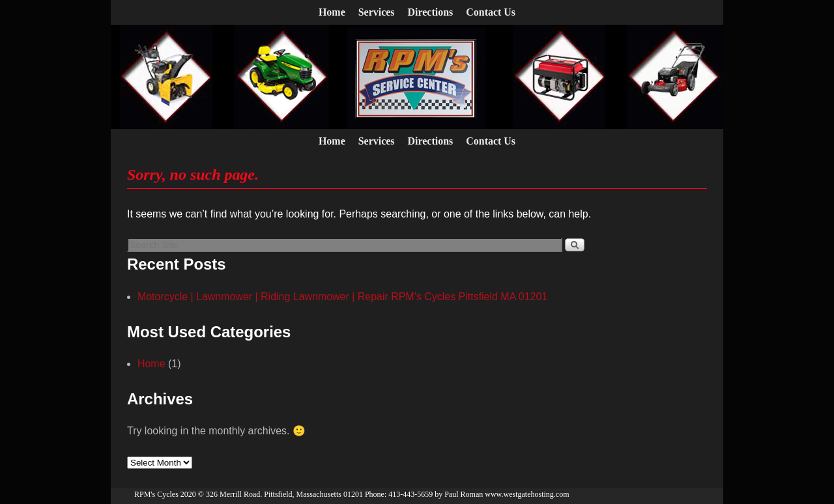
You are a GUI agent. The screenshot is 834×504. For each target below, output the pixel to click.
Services (377, 12)
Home (332, 12)
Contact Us (491, 12)
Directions (431, 12)
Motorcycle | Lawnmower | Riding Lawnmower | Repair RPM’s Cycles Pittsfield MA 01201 (342, 297)
